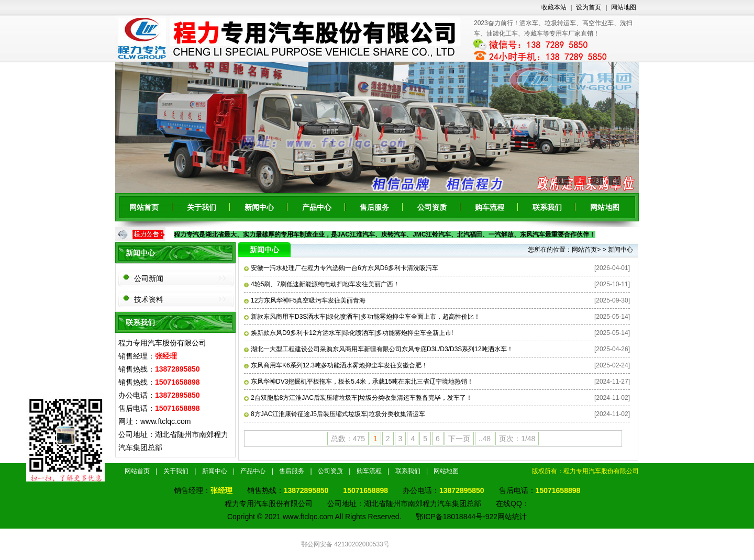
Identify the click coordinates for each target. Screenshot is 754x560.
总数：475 (348, 439)
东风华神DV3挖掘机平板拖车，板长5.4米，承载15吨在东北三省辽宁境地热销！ (359, 382)
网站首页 (144, 207)
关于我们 (202, 207)
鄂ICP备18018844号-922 (457, 517)
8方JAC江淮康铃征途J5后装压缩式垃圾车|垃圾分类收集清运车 (335, 414)
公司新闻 (149, 278)
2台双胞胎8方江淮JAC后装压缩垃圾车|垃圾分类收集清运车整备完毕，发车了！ (358, 398)
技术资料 (149, 299)
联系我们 (547, 207)
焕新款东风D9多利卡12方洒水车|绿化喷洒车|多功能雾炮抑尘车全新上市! (348, 333)
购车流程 (490, 207)
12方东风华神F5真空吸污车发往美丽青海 (305, 300)
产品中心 (317, 207)
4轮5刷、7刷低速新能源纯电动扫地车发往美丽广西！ (322, 284)
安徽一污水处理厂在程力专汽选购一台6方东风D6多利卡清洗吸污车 (341, 268)
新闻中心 (259, 207)
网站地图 (624, 7)
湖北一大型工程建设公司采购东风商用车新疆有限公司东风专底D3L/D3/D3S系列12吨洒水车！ (379, 349)
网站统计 (512, 517)
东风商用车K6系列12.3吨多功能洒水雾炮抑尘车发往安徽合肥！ (336, 365)
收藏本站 (554, 7)
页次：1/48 (517, 439)
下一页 (459, 439)
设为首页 (589, 7)
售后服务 (374, 207)
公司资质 (432, 207)
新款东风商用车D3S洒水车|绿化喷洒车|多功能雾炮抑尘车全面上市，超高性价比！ (362, 317)
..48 (485, 439)
